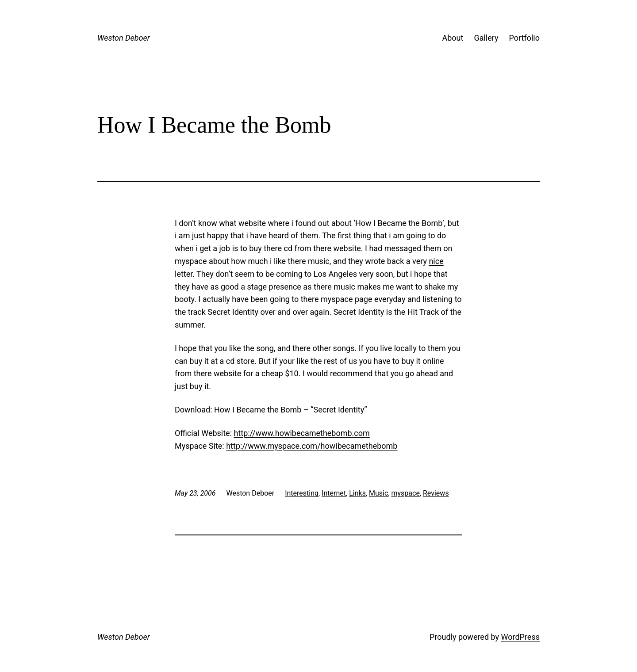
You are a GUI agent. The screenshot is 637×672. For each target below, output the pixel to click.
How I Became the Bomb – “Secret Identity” (291, 410)
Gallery (486, 38)
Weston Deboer (124, 38)
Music (378, 493)
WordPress (520, 637)
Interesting (302, 493)
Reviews (436, 493)
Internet (334, 493)
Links (357, 493)
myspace (405, 493)
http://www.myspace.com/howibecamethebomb (312, 446)
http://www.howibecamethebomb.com (301, 433)
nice (436, 261)
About (453, 38)
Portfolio (524, 38)
